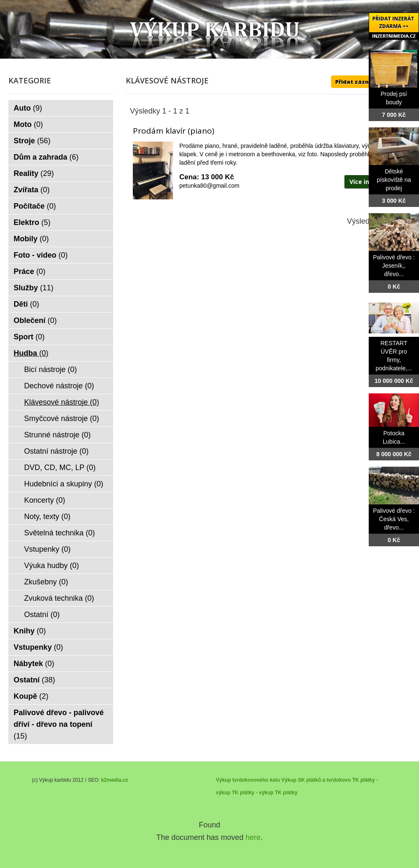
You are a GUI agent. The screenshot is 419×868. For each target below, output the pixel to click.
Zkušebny (46, 582)
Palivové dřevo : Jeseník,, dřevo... (394, 266)
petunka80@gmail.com (209, 186)
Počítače (35, 206)
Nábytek (34, 664)
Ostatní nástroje (57, 451)
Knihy (30, 631)
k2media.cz (114, 780)
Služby (34, 288)
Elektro (32, 222)
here (253, 837)
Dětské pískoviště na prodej (394, 180)
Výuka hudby (52, 566)
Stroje (32, 141)
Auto (28, 108)
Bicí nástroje (51, 369)
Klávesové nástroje (62, 402)
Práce (30, 271)
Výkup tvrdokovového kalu (248, 780)
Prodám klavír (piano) (173, 131)
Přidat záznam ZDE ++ (367, 82)
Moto (28, 124)
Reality (34, 173)
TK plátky (286, 793)
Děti (27, 304)
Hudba (31, 353)
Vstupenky (48, 549)
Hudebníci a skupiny (64, 484)
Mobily (31, 239)
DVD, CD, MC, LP (60, 468)
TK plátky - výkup (252, 793)
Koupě (31, 696)
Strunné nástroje (58, 435)
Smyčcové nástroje (62, 418)
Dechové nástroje (59, 386)
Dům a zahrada (46, 157)
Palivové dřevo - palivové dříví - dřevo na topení (59, 724)
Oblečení (35, 320)
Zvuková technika (59, 598)
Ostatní (42, 615)
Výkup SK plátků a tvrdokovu (316, 780)
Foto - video (41, 255)
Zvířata (32, 190)
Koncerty (45, 500)
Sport (29, 337)
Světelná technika (60, 533)
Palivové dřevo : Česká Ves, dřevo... (394, 519)
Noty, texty (48, 517)
